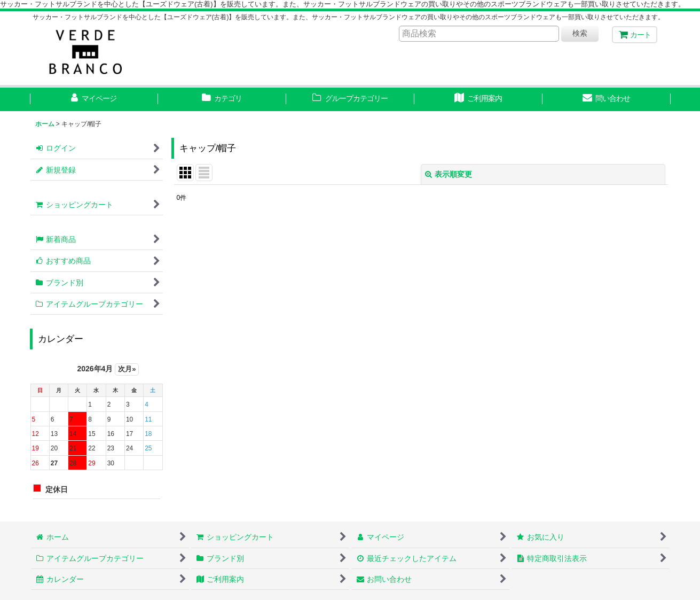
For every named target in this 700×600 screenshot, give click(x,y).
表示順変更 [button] (449, 174)
